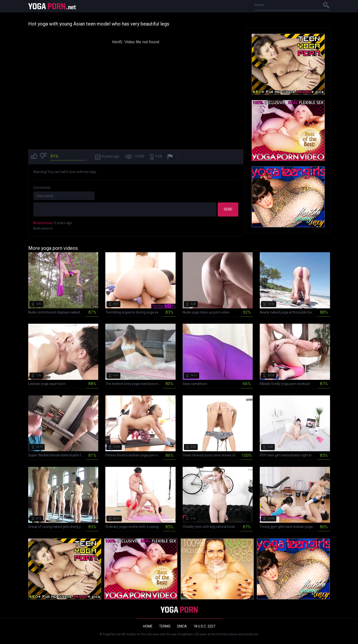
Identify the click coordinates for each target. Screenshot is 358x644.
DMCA (182, 626)
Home (148, 626)
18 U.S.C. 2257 (204, 626)
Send (228, 209)
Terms (165, 626)
